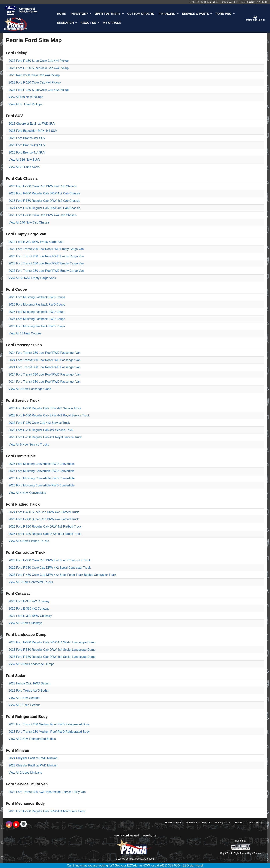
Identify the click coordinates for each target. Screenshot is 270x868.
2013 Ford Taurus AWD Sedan (29, 691)
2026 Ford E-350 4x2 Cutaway (29, 601)
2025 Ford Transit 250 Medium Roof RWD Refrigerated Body (49, 724)
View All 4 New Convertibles (27, 493)
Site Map (206, 822)
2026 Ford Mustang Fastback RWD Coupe (37, 297)
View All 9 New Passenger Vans (30, 389)
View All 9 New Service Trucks (29, 445)
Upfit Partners (109, 14)
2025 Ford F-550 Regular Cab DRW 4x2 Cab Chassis (44, 193)
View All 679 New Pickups (26, 97)
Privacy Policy (223, 822)
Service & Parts (197, 14)
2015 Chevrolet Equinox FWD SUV (32, 124)
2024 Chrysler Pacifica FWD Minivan (33, 758)
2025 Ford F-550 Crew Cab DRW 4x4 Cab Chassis (43, 186)
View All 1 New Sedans (24, 698)
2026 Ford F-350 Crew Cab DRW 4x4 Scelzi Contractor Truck (50, 560)
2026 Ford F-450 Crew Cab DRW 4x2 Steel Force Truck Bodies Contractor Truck (62, 575)
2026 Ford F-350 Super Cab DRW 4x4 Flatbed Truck (44, 519)
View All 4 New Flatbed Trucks (29, 541)
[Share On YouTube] (16, 824)
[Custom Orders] (141, 14)
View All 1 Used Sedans (25, 705)
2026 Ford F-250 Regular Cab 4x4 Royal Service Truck (45, 437)
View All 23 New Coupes (25, 333)
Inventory (81, 14)
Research (67, 23)
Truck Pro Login (256, 822)
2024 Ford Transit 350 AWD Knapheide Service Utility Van (47, 792)
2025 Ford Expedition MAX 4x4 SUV (33, 131)
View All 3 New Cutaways (25, 623)
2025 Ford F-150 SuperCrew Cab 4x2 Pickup (39, 90)
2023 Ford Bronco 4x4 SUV (27, 138)
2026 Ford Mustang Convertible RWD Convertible (42, 464)
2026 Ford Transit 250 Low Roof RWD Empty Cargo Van (46, 256)
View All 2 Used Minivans (25, 773)
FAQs (179, 822)
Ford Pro (225, 14)
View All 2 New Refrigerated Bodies (32, 739)
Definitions (192, 822)
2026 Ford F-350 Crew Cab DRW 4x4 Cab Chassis (43, 215)
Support (239, 822)
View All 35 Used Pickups (25, 104)
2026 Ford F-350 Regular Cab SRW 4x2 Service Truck (45, 408)
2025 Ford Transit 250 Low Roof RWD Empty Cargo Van (46, 249)
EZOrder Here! (193, 865)
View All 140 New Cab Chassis (29, 222)
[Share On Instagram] (9, 824)
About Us (90, 23)
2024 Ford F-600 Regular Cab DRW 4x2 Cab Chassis (44, 208)
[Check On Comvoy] (24, 824)
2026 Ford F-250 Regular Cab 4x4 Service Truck (41, 430)
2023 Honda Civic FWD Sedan (29, 683)
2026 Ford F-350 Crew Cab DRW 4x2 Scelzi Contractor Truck (50, 568)
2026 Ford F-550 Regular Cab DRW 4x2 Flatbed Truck (45, 527)
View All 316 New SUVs (24, 160)
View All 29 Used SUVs (24, 167)
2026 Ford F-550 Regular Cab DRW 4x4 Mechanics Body (47, 811)
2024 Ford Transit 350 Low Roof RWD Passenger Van (45, 353)
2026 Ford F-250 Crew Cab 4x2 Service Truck (39, 423)
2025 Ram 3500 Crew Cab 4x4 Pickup (34, 75)
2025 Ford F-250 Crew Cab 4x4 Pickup (35, 82)
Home (61, 14)
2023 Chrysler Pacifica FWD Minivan (33, 765)
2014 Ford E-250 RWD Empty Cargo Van (36, 242)
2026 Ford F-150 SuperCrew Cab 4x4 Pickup (39, 61)
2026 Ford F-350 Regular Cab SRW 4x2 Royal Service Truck (49, 415)
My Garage (112, 23)
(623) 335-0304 (209, 2)
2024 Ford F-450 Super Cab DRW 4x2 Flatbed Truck (44, 512)
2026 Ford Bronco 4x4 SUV (27, 145)
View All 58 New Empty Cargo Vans (32, 278)
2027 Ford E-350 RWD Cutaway (30, 616)
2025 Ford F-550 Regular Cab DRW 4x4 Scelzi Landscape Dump (52, 642)
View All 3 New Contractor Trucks (31, 582)
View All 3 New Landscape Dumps (31, 664)
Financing (169, 14)
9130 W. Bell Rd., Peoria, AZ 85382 (245, 2)
